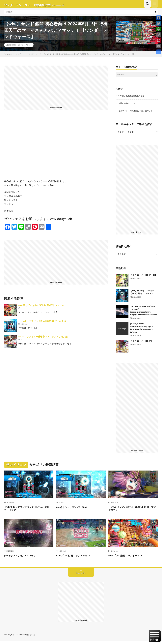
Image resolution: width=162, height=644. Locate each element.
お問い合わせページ (127, 105)
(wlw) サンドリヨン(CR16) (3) (22, 558)
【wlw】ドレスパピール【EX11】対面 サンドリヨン (132, 511)
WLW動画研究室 (28, 638)
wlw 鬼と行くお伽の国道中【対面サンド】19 (41, 307)
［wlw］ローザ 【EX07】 (141, 343)
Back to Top (81, 576)
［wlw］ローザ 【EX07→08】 (143, 277)
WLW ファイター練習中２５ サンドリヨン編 (43, 339)
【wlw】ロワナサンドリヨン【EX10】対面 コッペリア (28, 511)
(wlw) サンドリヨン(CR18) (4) (74, 509)
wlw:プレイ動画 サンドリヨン (75, 558)
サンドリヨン (25, 47)
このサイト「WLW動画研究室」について (137, 113)
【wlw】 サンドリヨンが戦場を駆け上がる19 (42, 323)
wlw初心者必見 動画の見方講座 (132, 98)
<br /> (56, 149)
